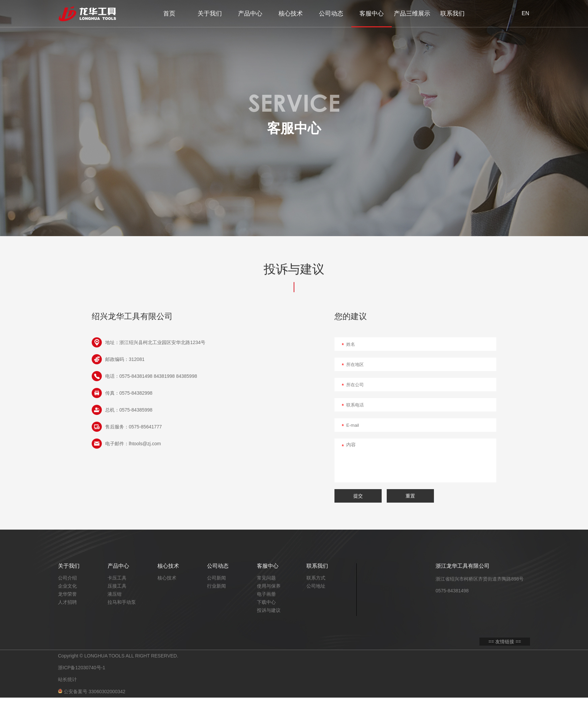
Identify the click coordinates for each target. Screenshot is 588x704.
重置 (410, 496)
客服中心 (372, 13)
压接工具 (117, 586)
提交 (358, 496)
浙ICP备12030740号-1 (82, 670)
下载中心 (266, 602)
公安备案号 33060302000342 (92, 697)
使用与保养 (269, 586)
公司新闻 (216, 578)
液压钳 (115, 594)
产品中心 (250, 13)
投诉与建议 (269, 610)
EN (525, 13)
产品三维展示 (412, 13)
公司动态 (331, 13)
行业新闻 (216, 586)
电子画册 (266, 594)
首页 (169, 13)
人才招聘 (67, 602)
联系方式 (316, 578)
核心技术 (291, 13)
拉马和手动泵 (122, 602)
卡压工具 (117, 578)
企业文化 (67, 586)
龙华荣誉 (67, 594)
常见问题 (266, 578)
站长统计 (67, 684)
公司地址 (316, 586)
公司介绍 (67, 578)
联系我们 (452, 13)
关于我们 (210, 13)
